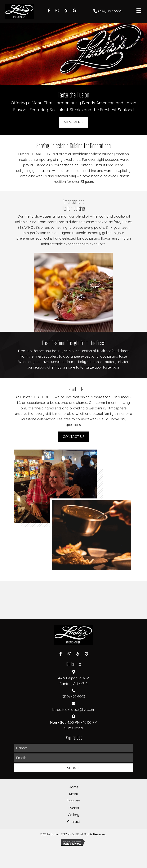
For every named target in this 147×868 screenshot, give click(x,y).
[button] (49, 10)
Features (73, 801)
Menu (73, 794)
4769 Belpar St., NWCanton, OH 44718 (73, 681)
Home (74, 787)
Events (74, 808)
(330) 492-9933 (110, 11)
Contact (74, 822)
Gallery (73, 815)
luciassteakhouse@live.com (73, 710)
